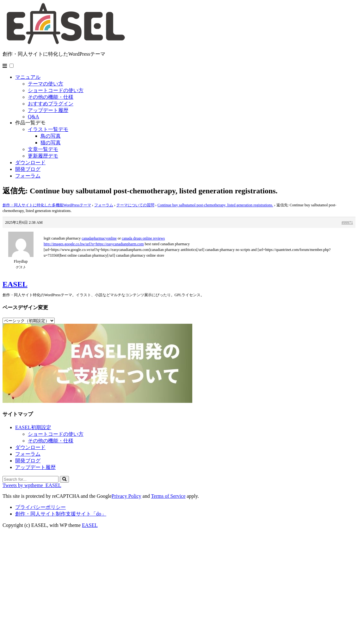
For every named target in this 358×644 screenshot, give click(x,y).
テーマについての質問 (135, 205)
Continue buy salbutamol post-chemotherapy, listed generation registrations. (215, 205)
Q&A (34, 117)
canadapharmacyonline (99, 238)
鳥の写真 (51, 136)
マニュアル (28, 77)
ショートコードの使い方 (56, 90)
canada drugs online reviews (143, 238)
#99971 (347, 222)
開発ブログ (28, 169)
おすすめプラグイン (51, 104)
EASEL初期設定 (33, 427)
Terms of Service (168, 496)
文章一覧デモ (43, 149)
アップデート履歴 (48, 110)
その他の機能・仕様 (51, 97)
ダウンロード (30, 163)
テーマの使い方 (46, 84)
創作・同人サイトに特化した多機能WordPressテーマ (47, 205)
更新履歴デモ (43, 156)
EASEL (15, 284)
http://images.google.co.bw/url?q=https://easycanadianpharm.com (94, 244)
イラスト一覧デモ (48, 129)
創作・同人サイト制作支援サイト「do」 (61, 514)
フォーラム (28, 176)
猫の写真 (51, 143)
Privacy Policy (127, 496)
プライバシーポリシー (40, 507)
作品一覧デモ (30, 123)
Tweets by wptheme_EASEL (32, 485)
